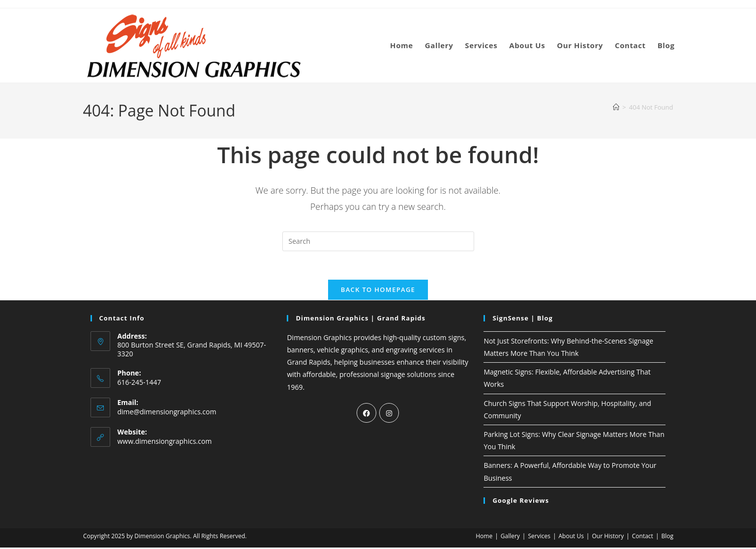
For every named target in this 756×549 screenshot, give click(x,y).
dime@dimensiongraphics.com (167, 413)
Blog (667, 537)
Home (484, 537)
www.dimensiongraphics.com (165, 443)
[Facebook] (366, 414)
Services (539, 537)
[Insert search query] (378, 241)
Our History (608, 537)
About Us (571, 537)
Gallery (510, 537)
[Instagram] (389, 414)
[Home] (616, 107)
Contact (643, 537)
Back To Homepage (378, 291)
